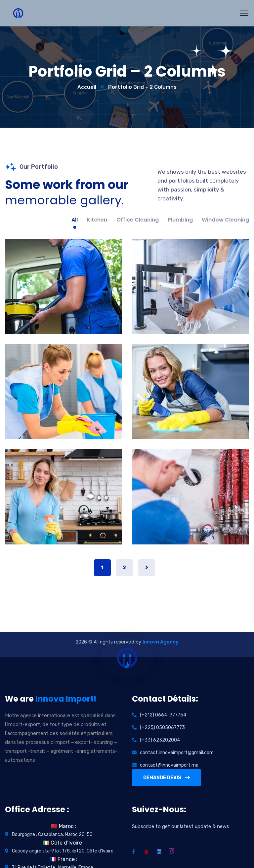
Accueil (87, 87)
